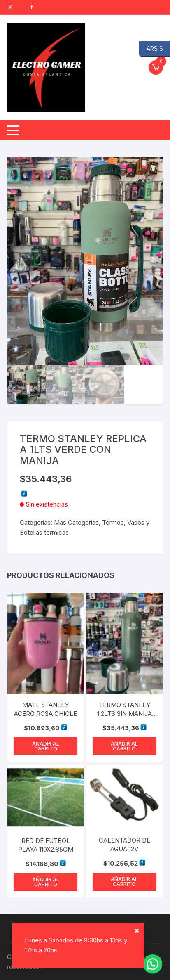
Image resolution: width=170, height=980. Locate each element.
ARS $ (151, 49)
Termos (113, 522)
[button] (148, 172)
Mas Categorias (76, 522)
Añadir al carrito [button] (46, 746)
